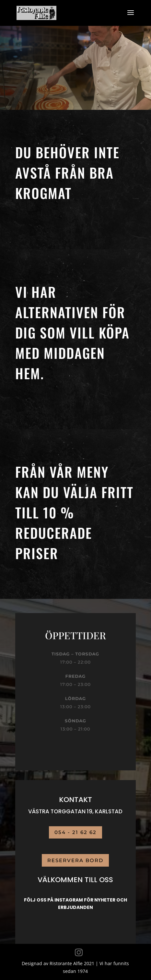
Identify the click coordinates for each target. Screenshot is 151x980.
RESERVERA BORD (75, 860)
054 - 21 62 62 (75, 832)
